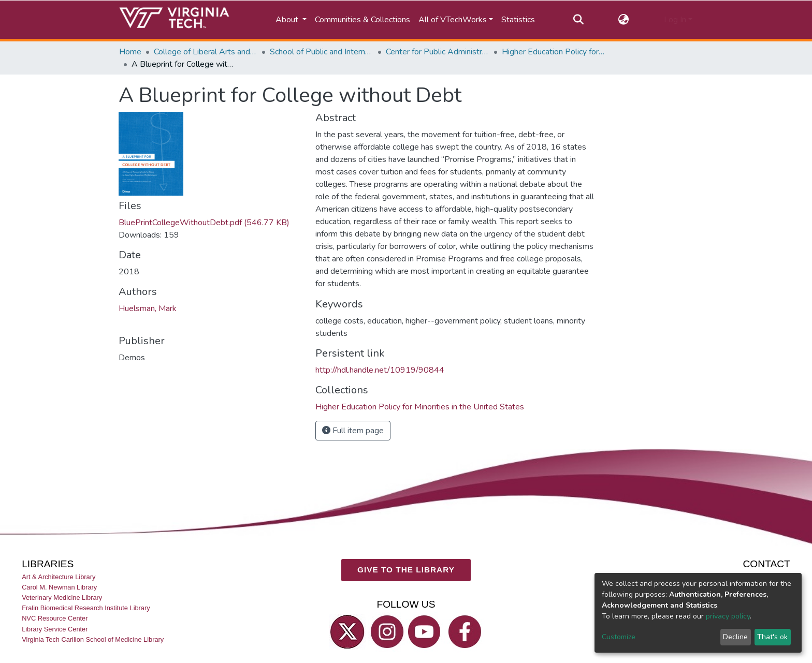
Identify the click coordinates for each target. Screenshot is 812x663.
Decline (735, 637)
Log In (675, 20)
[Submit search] (578, 20)
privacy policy (728, 616)
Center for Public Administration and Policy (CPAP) (438, 52)
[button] (624, 20)
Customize (619, 637)
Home (130, 52)
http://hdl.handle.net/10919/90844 (380, 370)
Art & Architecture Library (59, 577)
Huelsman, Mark (148, 308)
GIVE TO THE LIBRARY (406, 570)
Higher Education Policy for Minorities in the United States (554, 52)
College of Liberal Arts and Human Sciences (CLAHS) (206, 52)
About (288, 20)
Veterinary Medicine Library (62, 598)
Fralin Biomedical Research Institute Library (86, 608)
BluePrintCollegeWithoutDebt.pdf (204, 223)
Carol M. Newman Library (59, 587)
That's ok (772, 637)
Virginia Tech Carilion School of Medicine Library (93, 639)
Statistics (518, 20)
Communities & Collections (363, 20)
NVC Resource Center (55, 618)
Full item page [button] (353, 431)
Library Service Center (55, 629)
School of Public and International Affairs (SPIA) (322, 52)
